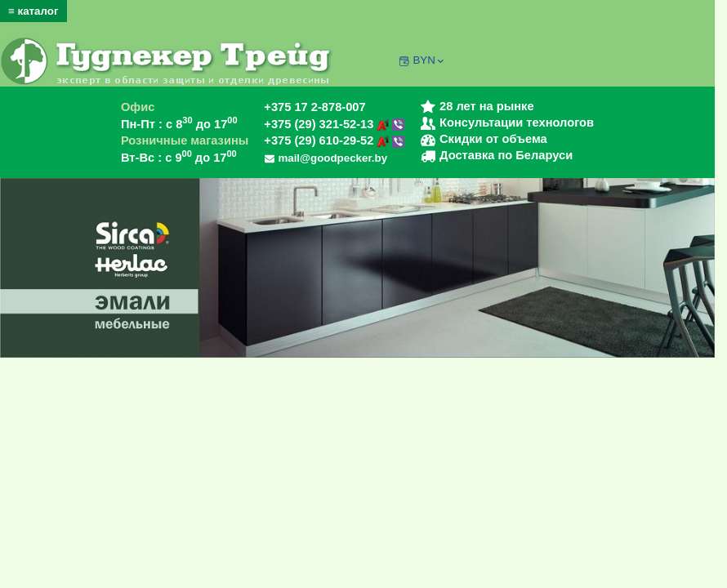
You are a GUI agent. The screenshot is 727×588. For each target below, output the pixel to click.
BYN (429, 60)
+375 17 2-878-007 (314, 107)
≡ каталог (33, 11)
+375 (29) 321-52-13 (334, 124)
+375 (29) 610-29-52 (334, 140)
